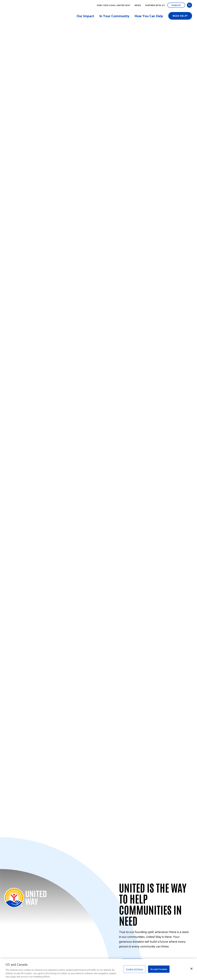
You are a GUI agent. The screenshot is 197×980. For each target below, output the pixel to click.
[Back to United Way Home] (25, 898)
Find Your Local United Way (114, 5)
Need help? (180, 16)
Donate (176, 5)
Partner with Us (155, 5)
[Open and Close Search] (189, 5)
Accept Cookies (159, 969)
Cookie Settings (134, 969)
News (138, 5)
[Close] (192, 969)
